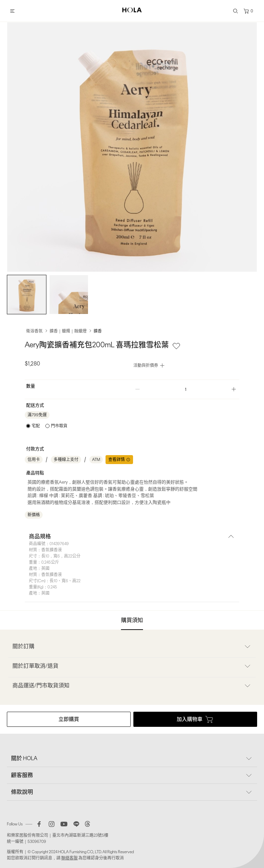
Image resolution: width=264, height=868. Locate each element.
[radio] (33, 426)
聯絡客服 (69, 858)
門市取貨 (59, 426)
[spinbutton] (186, 389)
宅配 (36, 426)
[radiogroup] (47, 426)
